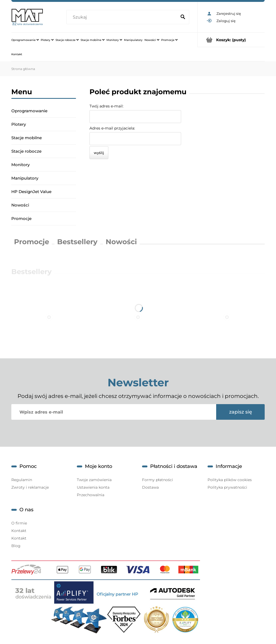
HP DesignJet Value (31, 192)
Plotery (19, 124)
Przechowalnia (91, 495)
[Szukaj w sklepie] (123, 17)
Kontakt (19, 531)
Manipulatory (25, 178)
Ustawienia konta (93, 487)
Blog (16, 546)
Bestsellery (77, 242)
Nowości (20, 205)
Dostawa (150, 487)
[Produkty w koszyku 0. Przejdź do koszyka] (231, 40)
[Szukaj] (183, 17)
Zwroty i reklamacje (30, 487)
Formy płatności (158, 480)
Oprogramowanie (29, 111)
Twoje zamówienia (94, 480)
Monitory (20, 165)
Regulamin (22, 480)
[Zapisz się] (240, 412)
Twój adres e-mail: (106, 106)
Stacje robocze (26, 151)
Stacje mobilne (27, 138)
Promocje (21, 218)
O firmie (19, 523)
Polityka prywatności (227, 487)
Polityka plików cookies (230, 480)
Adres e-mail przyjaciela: (112, 128)
